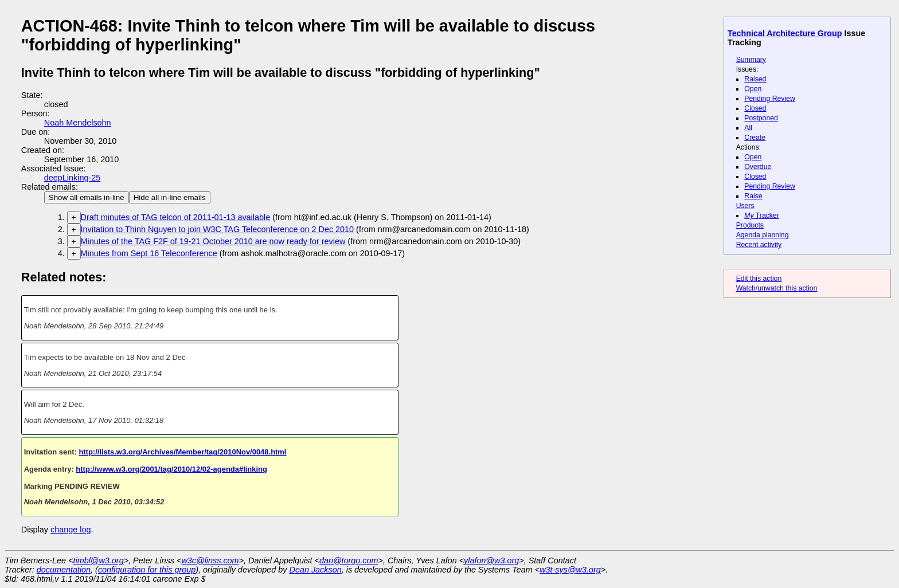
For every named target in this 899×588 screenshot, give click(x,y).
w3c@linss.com (210, 560)
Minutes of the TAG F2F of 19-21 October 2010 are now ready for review (213, 241)
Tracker (762, 215)
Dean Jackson (316, 570)
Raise (753, 196)
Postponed (761, 118)
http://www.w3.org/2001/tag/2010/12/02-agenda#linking (171, 469)
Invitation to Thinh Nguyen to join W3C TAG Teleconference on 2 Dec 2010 (218, 229)
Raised (755, 79)
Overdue (758, 167)
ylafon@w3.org (491, 560)
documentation (64, 570)
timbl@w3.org (98, 560)
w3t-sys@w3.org (570, 570)
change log (71, 530)
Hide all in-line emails (170, 197)
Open (753, 89)
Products (750, 225)
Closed (755, 108)
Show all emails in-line (87, 197)
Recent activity (759, 245)
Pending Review (769, 99)
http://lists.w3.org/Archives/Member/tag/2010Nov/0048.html (182, 452)
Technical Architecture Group (785, 33)
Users (745, 206)
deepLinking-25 (72, 178)
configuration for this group (147, 570)
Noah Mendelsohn (78, 123)
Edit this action (759, 279)
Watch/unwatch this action (777, 288)
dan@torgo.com (349, 560)
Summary (751, 60)
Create (755, 138)
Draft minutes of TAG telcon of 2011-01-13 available (176, 217)
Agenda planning (763, 235)
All (748, 128)
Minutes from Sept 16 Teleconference (149, 253)
